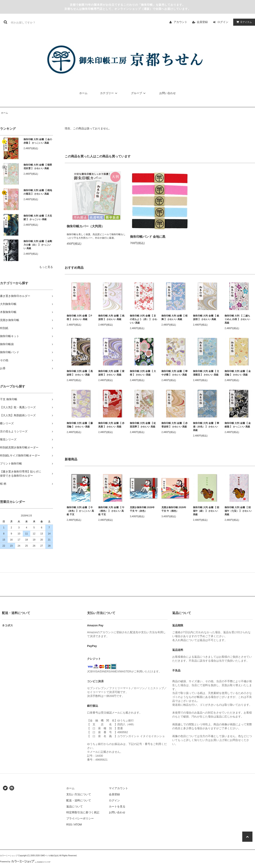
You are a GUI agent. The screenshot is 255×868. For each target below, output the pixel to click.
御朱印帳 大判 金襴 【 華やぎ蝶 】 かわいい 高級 (174, 373)
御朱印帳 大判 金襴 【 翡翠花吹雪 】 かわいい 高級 (38, 167)
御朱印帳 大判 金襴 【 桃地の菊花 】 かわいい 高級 (38, 192)
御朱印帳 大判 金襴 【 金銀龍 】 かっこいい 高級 (238, 425)
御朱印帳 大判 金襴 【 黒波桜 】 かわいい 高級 (80, 373)
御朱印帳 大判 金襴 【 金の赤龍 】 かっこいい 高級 (38, 141)
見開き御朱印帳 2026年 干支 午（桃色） (174, 509)
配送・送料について (79, 800)
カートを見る (117, 806)
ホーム (83, 93)
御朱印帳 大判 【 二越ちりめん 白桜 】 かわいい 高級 (237, 319)
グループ (139, 93)
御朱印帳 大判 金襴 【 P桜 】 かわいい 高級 (79, 317)
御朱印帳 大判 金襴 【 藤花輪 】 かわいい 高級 (80, 425)
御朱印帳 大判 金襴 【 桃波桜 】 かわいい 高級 (111, 317)
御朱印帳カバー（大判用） (86, 226)
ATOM (78, 824)
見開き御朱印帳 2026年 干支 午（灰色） (142, 509)
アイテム (243, 22)
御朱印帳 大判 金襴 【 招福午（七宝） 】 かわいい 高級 (238, 511)
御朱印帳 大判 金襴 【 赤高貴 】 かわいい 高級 (111, 425)
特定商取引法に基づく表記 (83, 812)
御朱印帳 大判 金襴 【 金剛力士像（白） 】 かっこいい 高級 (38, 245)
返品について (75, 806)
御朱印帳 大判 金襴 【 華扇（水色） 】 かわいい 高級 (206, 427)
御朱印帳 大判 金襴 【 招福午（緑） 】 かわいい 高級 (206, 511)
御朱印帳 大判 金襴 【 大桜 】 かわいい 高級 (143, 373)
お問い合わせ (168, 93)
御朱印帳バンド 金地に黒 (148, 237)
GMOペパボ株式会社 (50, 856)
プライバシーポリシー (80, 818)
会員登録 (202, 22)
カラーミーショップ (9, 856)
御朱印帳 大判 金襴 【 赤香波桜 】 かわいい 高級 (174, 425)
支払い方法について (79, 794)
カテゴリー (109, 93)
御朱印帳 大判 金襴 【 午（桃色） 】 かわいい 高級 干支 (111, 511)
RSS (69, 824)
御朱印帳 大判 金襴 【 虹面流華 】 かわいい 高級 (143, 425)
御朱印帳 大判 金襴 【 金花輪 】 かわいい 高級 (238, 373)
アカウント (180, 22)
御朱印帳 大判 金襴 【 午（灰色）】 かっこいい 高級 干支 (80, 511)
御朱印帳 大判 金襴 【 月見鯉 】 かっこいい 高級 (38, 218)
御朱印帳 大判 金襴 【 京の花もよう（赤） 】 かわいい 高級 (143, 319)
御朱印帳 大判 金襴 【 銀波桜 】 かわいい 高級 (206, 317)
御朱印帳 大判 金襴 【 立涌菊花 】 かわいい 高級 (206, 373)
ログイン (223, 22)
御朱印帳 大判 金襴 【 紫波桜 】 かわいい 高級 (111, 373)
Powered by (25, 862)
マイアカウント (118, 788)
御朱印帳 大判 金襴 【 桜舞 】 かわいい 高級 (174, 317)
